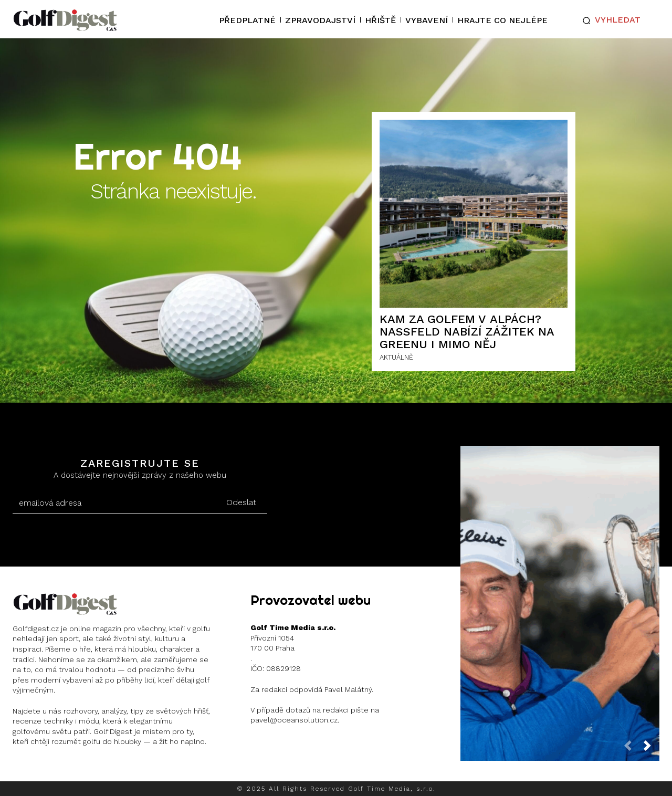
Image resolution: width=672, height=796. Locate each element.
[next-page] (652, 749)
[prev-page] (632, 749)
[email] (114, 503)
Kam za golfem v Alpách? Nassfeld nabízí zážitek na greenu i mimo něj (467, 332)
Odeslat (241, 502)
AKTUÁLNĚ (396, 357)
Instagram (53, 769)
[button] (609, 20)
